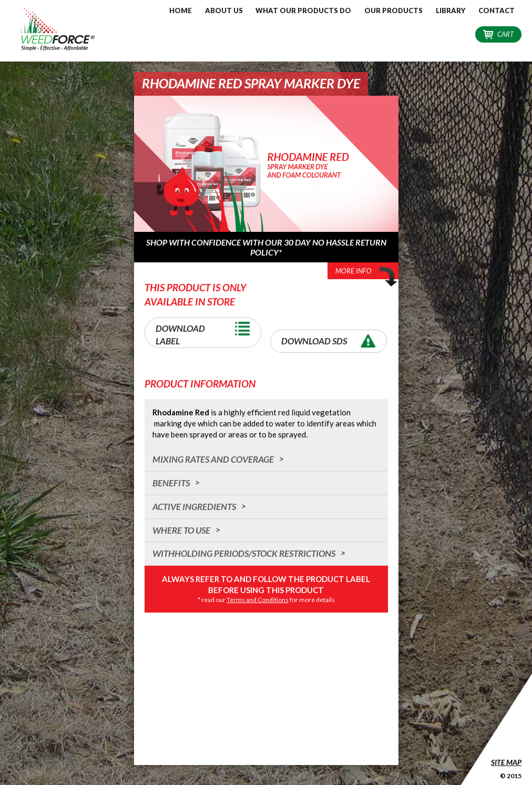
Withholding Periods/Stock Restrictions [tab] (244, 553)
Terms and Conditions (258, 600)
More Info (367, 272)
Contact (497, 11)
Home (181, 11)
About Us (224, 11)
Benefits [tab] (171, 483)
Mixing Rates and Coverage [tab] (213, 459)
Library (451, 11)
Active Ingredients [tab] (194, 507)
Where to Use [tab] (181, 530)
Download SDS (331, 341)
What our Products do (303, 11)
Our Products (393, 11)
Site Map (506, 762)
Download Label (206, 332)
